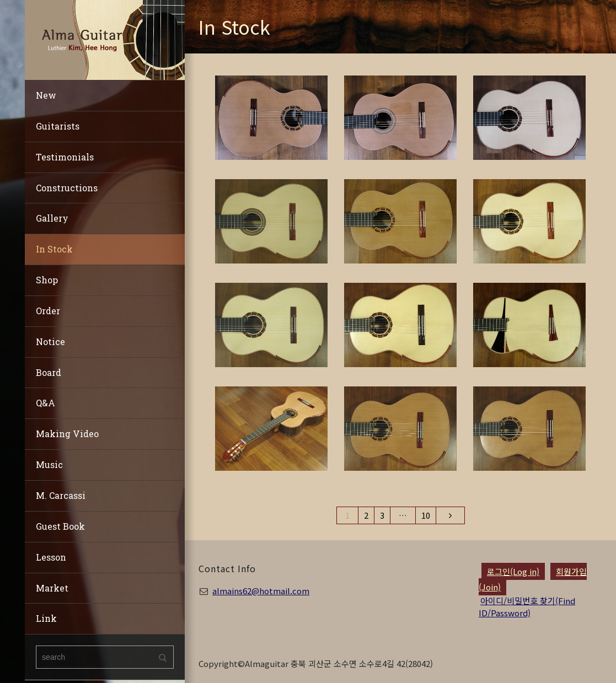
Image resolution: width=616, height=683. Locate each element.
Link (46, 618)
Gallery (52, 218)
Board (49, 372)
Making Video (67, 434)
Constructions (67, 188)
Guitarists (58, 126)
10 (426, 515)
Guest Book (60, 526)
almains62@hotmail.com (261, 591)
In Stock (54, 249)
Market (52, 588)
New (46, 95)
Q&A (45, 403)
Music (49, 464)
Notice (50, 341)
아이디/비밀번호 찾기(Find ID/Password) (527, 606)
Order (48, 311)
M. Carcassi (61, 495)
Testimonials (65, 157)
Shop (47, 280)
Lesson (51, 557)
